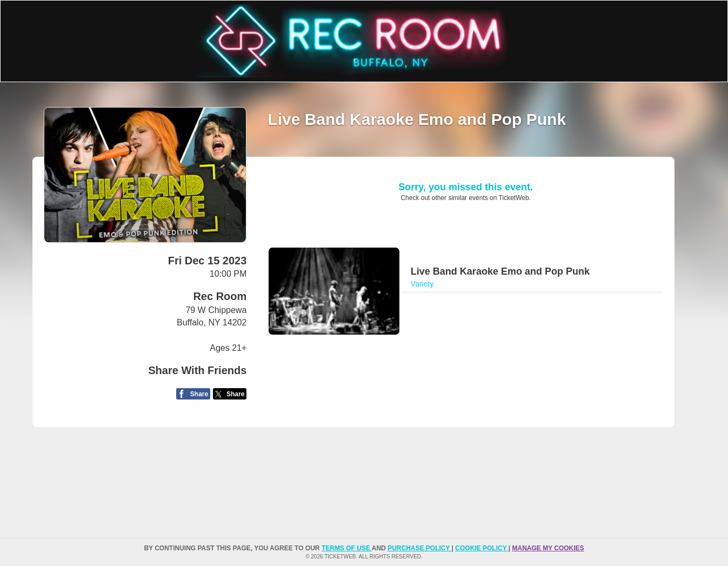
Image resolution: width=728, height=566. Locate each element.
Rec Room (220, 296)
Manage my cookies (548, 548)
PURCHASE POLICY (419, 548)
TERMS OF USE (347, 548)
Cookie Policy (482, 548)
